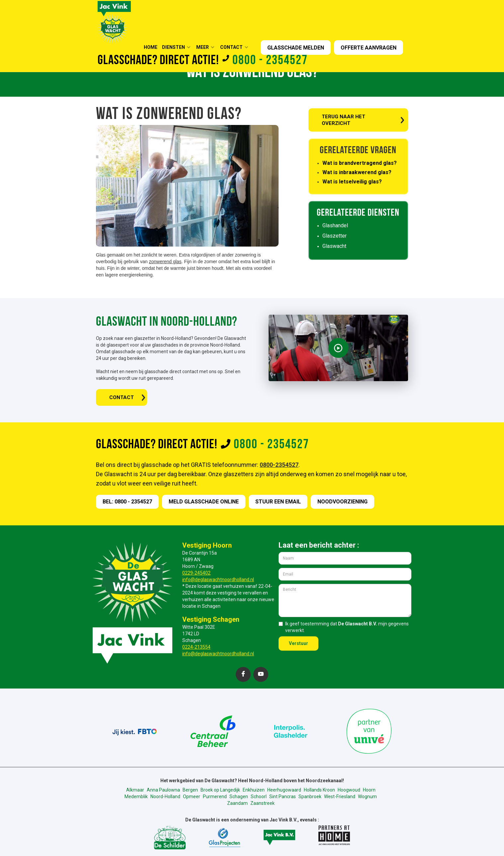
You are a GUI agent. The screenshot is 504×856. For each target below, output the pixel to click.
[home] (114, 22)
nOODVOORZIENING (342, 502)
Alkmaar (135, 790)
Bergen (190, 790)
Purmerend (215, 797)
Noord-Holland (165, 797)
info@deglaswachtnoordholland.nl (218, 580)
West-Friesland (340, 797)
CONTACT (122, 397)
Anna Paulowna (163, 790)
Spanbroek (310, 797)
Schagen (239, 797)
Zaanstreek (262, 803)
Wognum (367, 797)
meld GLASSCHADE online (204, 502)
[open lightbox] (338, 348)
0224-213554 (196, 647)
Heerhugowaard (284, 790)
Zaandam (237, 803)
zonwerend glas (165, 262)
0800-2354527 (279, 465)
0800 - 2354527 (270, 61)
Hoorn (369, 790)
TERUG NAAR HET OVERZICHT (343, 120)
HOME (151, 47)
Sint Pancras (283, 797)
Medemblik (136, 797)
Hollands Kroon (319, 790)
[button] (178, 47)
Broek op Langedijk (220, 790)
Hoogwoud (349, 790)
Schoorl (259, 797)
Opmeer (192, 797)
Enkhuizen (254, 790)
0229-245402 (196, 573)
